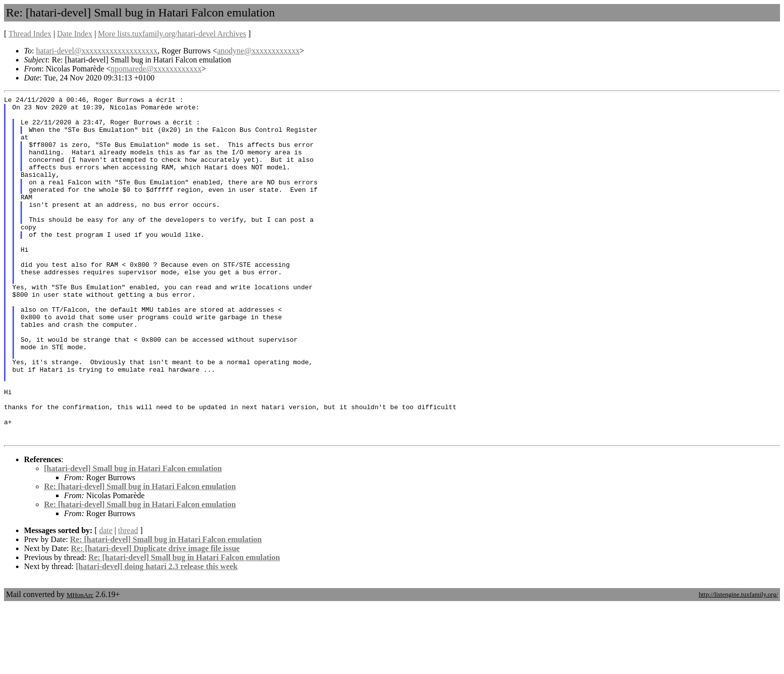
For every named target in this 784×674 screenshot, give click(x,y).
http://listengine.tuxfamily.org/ (738, 663)
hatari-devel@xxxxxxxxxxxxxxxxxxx (97, 51)
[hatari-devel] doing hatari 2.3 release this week (157, 635)
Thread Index (30, 34)
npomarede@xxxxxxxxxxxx (156, 69)
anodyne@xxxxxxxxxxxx (258, 51)
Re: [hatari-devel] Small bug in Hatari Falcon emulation (140, 555)
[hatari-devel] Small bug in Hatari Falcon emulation (133, 537)
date (106, 599)
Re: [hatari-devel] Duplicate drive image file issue (155, 617)
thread (128, 599)
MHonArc (80, 664)
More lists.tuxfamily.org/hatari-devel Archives (172, 34)
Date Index (75, 34)
